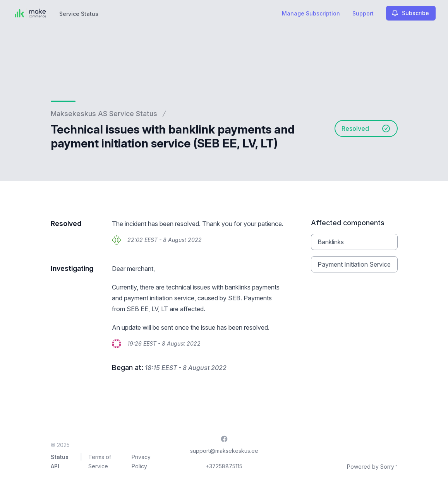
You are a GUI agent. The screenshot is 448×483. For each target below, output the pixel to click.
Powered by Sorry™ (372, 467)
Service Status (79, 14)
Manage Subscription (311, 13)
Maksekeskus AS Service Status (104, 114)
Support (363, 13)
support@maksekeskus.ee (224, 451)
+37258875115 (224, 466)
